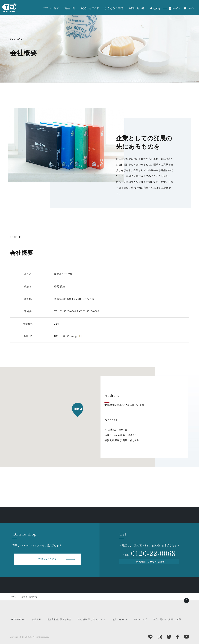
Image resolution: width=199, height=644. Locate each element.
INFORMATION (18, 619)
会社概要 (36, 619)
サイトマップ (140, 619)
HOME (13, 597)
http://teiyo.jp (70, 336)
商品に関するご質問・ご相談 (167, 619)
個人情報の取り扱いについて (92, 619)
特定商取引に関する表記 (59, 619)
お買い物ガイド (90, 8)
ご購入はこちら (48, 559)
